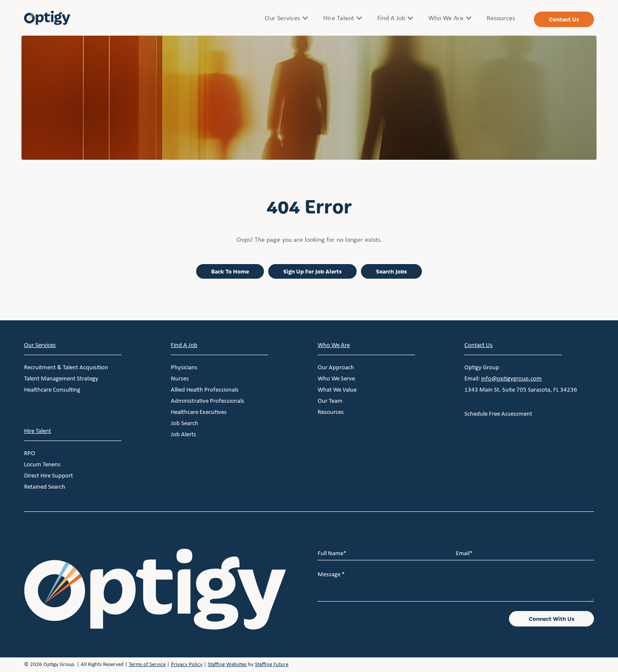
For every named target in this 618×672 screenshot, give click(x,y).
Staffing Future (272, 664)
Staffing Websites (227, 664)
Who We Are (334, 345)
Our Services (40, 345)
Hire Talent (38, 431)
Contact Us (479, 345)
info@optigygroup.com (511, 378)
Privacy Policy (187, 664)
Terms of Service (147, 664)
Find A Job (184, 345)
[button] (305, 18)
